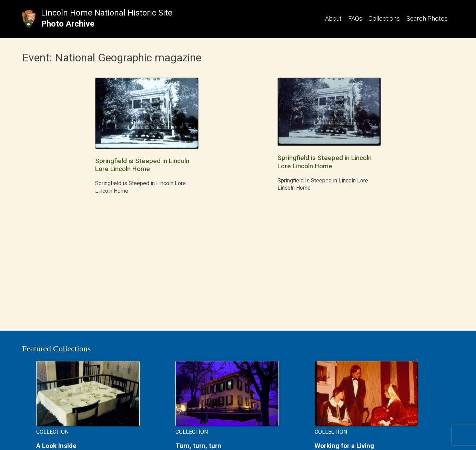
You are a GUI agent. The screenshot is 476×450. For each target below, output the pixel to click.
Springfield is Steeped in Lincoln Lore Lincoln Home (142, 165)
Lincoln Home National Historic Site (107, 13)
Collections (384, 18)
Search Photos (427, 18)
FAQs (355, 18)
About (333, 18)
